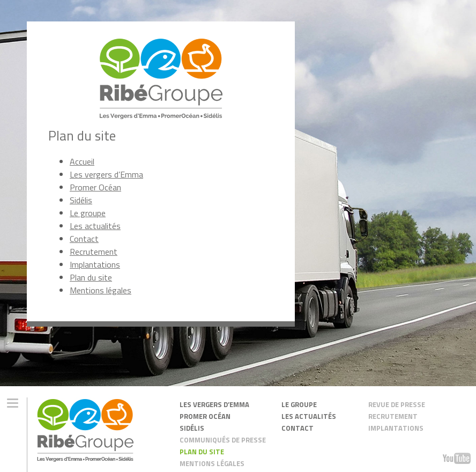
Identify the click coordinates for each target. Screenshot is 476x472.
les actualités (309, 416)
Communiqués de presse (223, 440)
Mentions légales (101, 290)
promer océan (205, 416)
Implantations (95, 264)
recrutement (393, 416)
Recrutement (94, 252)
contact (297, 428)
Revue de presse (397, 404)
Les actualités (95, 226)
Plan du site (91, 277)
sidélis (192, 428)
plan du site (202, 451)
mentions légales (212, 463)
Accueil (82, 161)
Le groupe (88, 213)
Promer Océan (95, 187)
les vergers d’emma (214, 404)
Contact (84, 239)
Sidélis (81, 200)
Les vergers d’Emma (106, 174)
